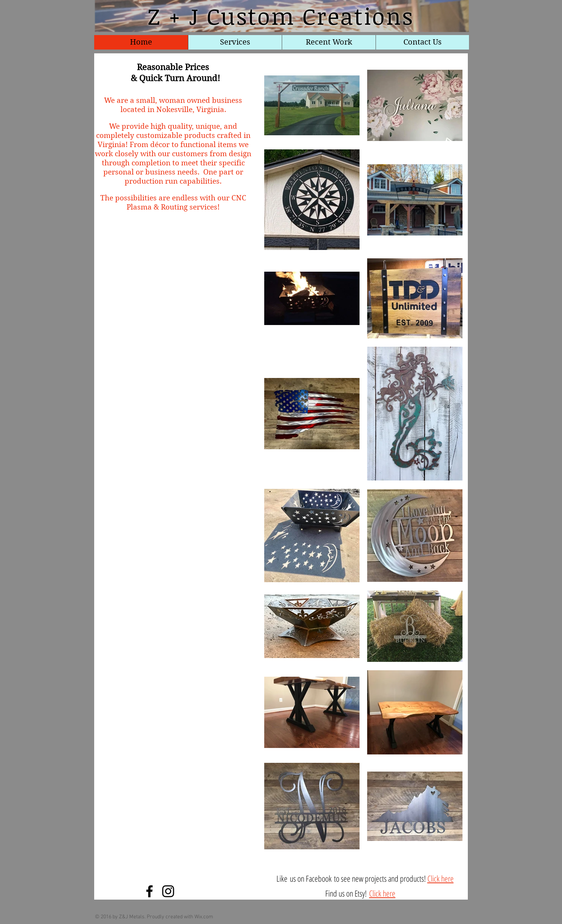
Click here (441, 878)
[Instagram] (168, 891)
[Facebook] (149, 891)
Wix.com (204, 917)
